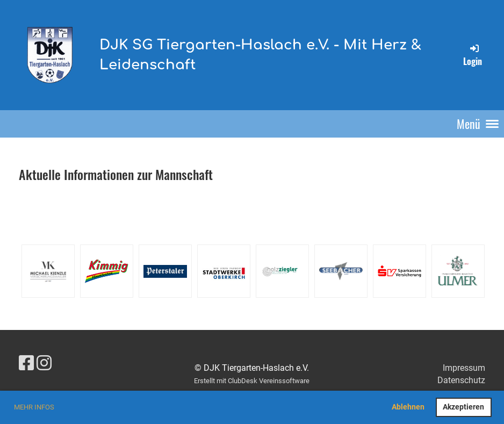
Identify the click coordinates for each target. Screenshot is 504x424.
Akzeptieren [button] (463, 407)
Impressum (464, 368)
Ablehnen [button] (408, 407)
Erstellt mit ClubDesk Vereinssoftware (252, 381)
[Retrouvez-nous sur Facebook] (26, 363)
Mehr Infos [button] (34, 407)
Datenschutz (461, 380)
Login (473, 55)
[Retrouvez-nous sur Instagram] (44, 363)
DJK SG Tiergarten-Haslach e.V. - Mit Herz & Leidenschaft (260, 55)
